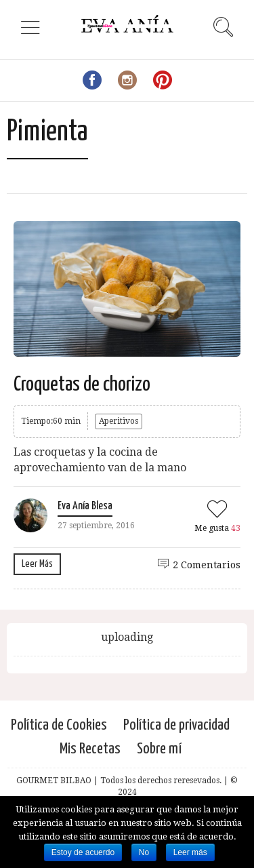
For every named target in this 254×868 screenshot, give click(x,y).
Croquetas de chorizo (82, 384)
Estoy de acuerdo (83, 852)
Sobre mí (159, 749)
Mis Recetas (90, 749)
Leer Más (37, 564)
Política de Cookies (59, 725)
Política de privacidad (176, 725)
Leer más (190, 852)
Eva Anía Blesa (85, 506)
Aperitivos (119, 421)
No (144, 852)
